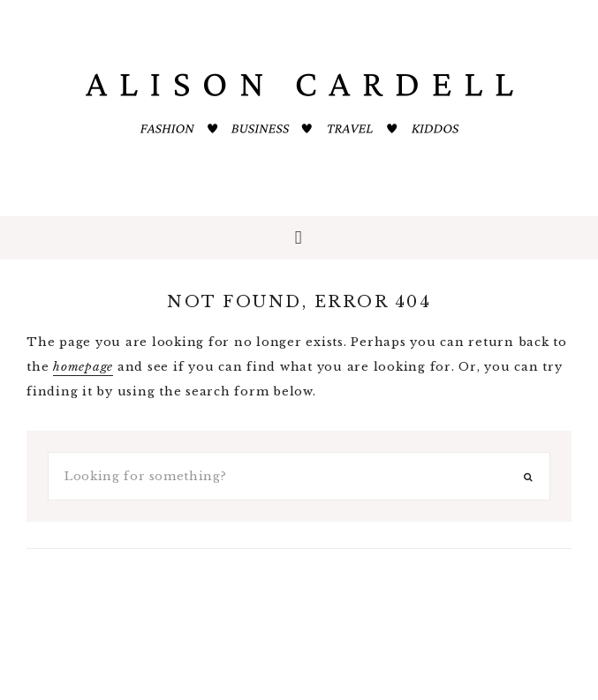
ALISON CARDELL (299, 106)
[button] (299, 238)
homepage (83, 367)
